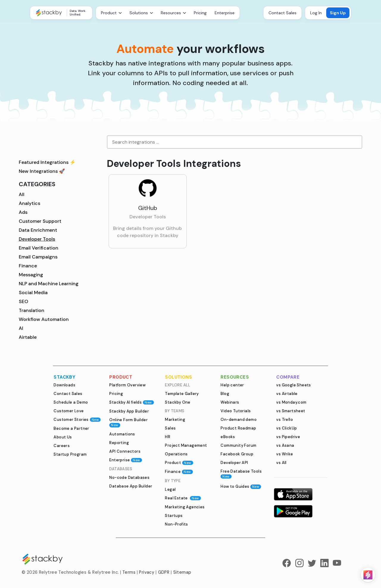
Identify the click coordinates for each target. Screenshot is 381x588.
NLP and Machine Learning (49, 284)
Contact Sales (282, 13)
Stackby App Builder (129, 411)
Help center (232, 385)
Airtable (28, 337)
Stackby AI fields (131, 402)
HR (168, 437)
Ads (23, 212)
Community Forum (238, 445)
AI (21, 328)
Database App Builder (131, 486)
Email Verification (39, 248)
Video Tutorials (236, 411)
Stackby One (178, 402)
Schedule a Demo (71, 402)
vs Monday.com (291, 402)
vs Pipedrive (288, 437)
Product (179, 463)
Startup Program (70, 454)
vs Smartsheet (291, 411)
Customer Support (40, 221)
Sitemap (182, 572)
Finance (28, 266)
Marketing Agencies (185, 507)
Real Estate (183, 498)
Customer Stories (77, 420)
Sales (170, 428)
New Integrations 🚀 (42, 171)
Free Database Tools (241, 474)
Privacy (147, 572)
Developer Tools (37, 239)
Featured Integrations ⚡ (47, 162)
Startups (174, 516)
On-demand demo (239, 420)
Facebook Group (237, 454)
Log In (316, 13)
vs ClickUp (286, 428)
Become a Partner (71, 428)
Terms (129, 572)
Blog (225, 394)
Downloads (64, 385)
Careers (62, 446)
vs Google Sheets (293, 385)
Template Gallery (182, 394)
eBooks (228, 437)
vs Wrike (285, 454)
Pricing (200, 13)
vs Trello (285, 420)
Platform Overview (127, 385)
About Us (63, 437)
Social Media (33, 293)
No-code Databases (129, 478)
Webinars (230, 402)
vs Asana (285, 445)
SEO (24, 301)
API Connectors (125, 451)
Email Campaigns (38, 257)
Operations (176, 454)
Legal (170, 489)
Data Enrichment (38, 230)
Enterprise (225, 13)
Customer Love (69, 411)
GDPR (164, 572)
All (22, 194)
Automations (122, 434)
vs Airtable (287, 394)
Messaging (31, 275)
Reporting (119, 443)
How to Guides (241, 486)
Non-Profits (176, 524)
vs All (281, 463)
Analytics (29, 203)
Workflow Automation (44, 319)
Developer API (234, 463)
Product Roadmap (238, 428)
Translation (32, 310)
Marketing (175, 420)
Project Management (186, 445)
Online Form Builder (128, 422)
